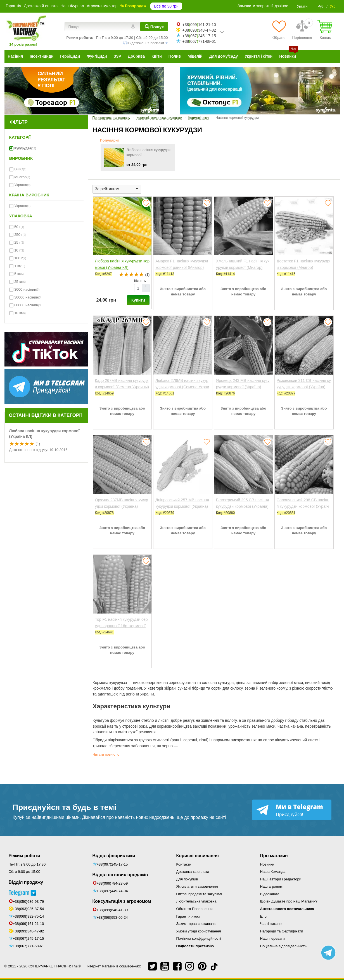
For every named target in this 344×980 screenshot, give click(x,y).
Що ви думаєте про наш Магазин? (289, 901)
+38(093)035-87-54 (29, 909)
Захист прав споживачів (196, 924)
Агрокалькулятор (102, 6)
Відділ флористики (114, 856)
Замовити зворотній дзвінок (263, 6)
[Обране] (279, 30)
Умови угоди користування (199, 931)
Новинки (267, 864)
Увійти (302, 6)
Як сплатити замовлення (197, 886)
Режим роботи (24, 856)
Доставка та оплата (193, 872)
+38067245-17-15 (199, 36)
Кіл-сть (140, 281)
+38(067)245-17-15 (29, 938)
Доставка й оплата (41, 6)
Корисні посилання (198, 856)
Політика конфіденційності (199, 938)
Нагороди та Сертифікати (282, 931)
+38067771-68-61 (199, 41)
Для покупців (187, 879)
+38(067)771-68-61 (29, 946)
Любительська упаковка (196, 901)
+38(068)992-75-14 (29, 916)
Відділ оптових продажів (120, 875)
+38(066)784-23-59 (112, 883)
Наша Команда (273, 872)
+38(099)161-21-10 (29, 924)
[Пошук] (154, 27)
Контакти (184, 864)
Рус (321, 6)
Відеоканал (270, 894)
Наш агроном (271, 886)
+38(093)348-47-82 (29, 931)
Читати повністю (106, 755)
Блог (264, 916)
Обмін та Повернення (194, 909)
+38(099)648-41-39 (112, 910)
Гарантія (14, 6)
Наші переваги (272, 938)
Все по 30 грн (166, 6)
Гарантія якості (189, 916)
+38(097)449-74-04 (112, 891)
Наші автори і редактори (281, 879)
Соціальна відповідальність (283, 946)
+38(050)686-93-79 (29, 902)
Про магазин (274, 856)
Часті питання (272, 924)
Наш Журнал (72, 6)
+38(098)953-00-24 (112, 917)
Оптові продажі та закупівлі (199, 894)
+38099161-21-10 (199, 25)
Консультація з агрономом (122, 901)
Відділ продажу (26, 882)
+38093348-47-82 (199, 30)
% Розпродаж (133, 6)
